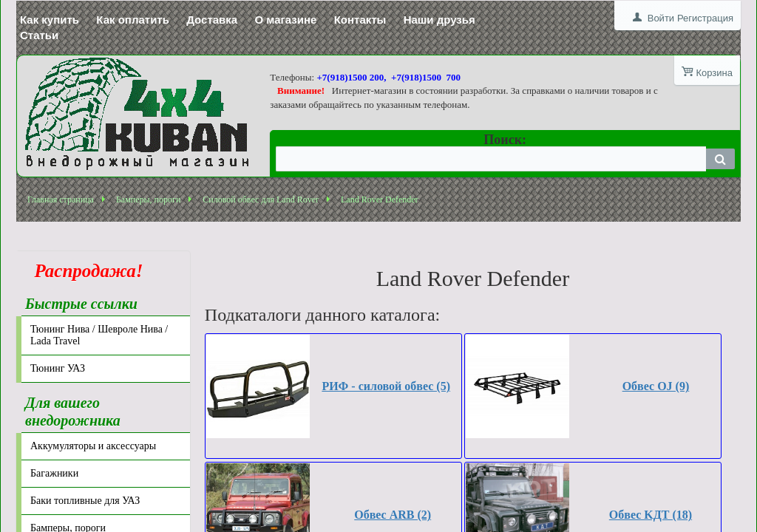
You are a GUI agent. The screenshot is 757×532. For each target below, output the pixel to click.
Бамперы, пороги (148, 199)
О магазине (285, 20)
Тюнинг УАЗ (58, 368)
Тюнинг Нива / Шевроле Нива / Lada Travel (99, 335)
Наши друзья (439, 20)
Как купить (50, 20)
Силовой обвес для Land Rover (261, 199)
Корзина (714, 73)
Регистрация (705, 18)
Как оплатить (133, 20)
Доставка (212, 20)
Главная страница (61, 199)
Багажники (54, 473)
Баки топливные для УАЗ (85, 501)
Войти (661, 18)
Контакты (360, 20)
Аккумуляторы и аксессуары (93, 446)
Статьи (39, 35)
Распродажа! (84, 271)
